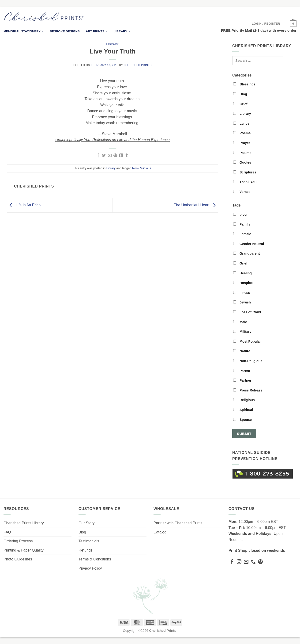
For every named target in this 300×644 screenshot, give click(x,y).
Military (242, 332)
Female (242, 234)
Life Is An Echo (24, 205)
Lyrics (241, 123)
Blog (240, 94)
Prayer (242, 143)
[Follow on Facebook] (232, 562)
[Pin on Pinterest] (115, 156)
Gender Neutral (249, 244)
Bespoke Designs (65, 31)
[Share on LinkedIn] (121, 156)
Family (242, 224)
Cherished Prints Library (24, 523)
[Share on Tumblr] (127, 156)
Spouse (242, 420)
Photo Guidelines (18, 559)
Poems (242, 133)
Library (122, 31)
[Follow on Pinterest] (260, 562)
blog (240, 215)
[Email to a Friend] (110, 156)
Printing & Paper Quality (24, 550)
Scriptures (245, 172)
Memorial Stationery (24, 31)
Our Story (86, 523)
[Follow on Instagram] (239, 562)
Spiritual (243, 410)
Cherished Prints (138, 65)
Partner (242, 380)
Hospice (243, 283)
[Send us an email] (246, 562)
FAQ (7, 532)
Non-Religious (142, 168)
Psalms (242, 153)
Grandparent (246, 253)
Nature (242, 351)
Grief (240, 104)
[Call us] (253, 562)
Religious (244, 400)
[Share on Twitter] (104, 156)
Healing (242, 273)
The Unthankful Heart (196, 205)
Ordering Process (18, 541)
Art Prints (97, 31)
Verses (242, 192)
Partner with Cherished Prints (178, 523)
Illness (242, 293)
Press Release (248, 390)
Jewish (242, 302)
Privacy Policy (90, 568)
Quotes (242, 162)
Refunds (86, 550)
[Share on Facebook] (98, 156)
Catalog (160, 532)
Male (240, 322)
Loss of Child (247, 312)
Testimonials (89, 541)
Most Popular (247, 341)
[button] (266, 24)
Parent (242, 371)
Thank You (245, 182)
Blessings (244, 84)
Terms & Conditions (95, 559)
